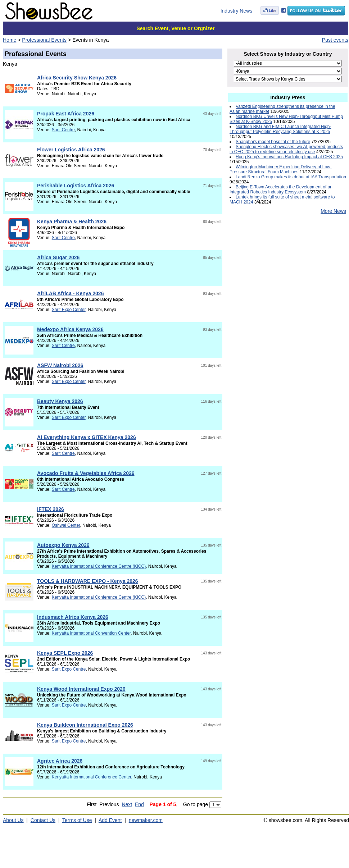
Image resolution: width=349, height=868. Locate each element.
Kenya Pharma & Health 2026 (72, 221)
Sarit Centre (63, 130)
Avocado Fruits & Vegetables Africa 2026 (86, 473)
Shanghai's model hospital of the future (273, 142)
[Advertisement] (288, 277)
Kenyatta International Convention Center (91, 633)
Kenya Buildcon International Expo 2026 (85, 725)
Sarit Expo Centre (69, 669)
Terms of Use (77, 820)
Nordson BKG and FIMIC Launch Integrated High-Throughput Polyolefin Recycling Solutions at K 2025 (280, 129)
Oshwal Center (66, 525)
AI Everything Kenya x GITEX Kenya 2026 (87, 437)
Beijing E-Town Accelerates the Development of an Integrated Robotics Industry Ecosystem (281, 189)
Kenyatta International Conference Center (92, 777)
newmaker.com (146, 820)
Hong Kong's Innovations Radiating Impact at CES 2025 (289, 157)
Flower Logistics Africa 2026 (71, 150)
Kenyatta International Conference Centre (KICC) (99, 566)
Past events (335, 40)
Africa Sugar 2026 (58, 257)
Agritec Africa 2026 (60, 761)
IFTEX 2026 (51, 509)
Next (127, 804)
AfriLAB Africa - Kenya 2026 (70, 293)
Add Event (110, 820)
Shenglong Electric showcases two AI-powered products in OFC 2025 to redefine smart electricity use (286, 149)
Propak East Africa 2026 (66, 114)
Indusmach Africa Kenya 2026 (73, 617)
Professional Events (44, 40)
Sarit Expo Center (69, 310)
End (139, 804)
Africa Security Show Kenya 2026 (77, 78)
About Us (13, 820)
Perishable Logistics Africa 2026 (76, 186)
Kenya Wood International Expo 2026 (81, 689)
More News (333, 211)
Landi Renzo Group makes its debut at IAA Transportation (291, 177)
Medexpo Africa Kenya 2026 (70, 329)
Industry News (237, 11)
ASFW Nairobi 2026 (60, 365)
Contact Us (43, 820)
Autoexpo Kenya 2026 (63, 545)
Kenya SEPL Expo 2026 (65, 653)
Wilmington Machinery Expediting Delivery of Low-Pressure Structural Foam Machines (281, 169)
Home (10, 40)
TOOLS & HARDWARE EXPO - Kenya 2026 (88, 581)
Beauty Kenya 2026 (60, 401)
